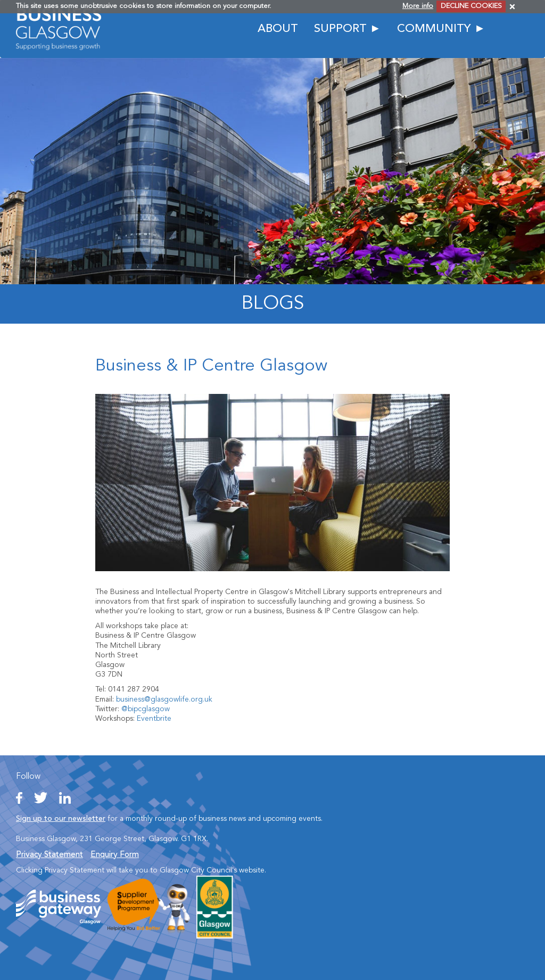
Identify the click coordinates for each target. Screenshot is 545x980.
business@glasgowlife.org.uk (164, 699)
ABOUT (278, 29)
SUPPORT (340, 29)
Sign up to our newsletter (61, 819)
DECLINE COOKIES (471, 6)
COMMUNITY (434, 29)
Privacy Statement (49, 855)
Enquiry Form (115, 855)
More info (418, 6)
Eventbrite (154, 719)
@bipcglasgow (146, 709)
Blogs (273, 304)
